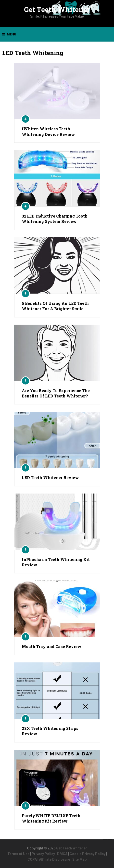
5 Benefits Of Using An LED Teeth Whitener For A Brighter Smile (55, 306)
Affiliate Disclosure (55, 859)
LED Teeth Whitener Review (50, 478)
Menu (12, 34)
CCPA (32, 859)
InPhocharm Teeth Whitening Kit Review (56, 562)
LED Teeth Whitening (33, 53)
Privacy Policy (43, 854)
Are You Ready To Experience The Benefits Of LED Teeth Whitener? (56, 393)
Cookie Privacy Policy (88, 854)
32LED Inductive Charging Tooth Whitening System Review (55, 219)
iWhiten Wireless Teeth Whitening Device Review (48, 131)
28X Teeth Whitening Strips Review (50, 731)
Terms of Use (18, 854)
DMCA (62, 854)
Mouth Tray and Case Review (52, 646)
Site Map (79, 859)
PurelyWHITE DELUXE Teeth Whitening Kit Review (51, 818)
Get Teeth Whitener (57, 9)
